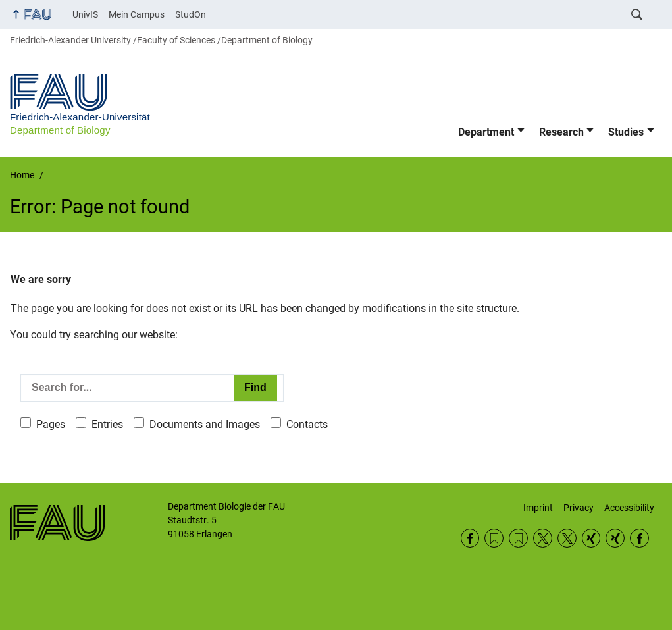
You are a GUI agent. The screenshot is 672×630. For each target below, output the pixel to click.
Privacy (579, 508)
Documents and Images (205, 424)
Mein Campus (137, 14)
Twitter (543, 538)
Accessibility (629, 508)
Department (486, 132)
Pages (51, 424)
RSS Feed (494, 538)
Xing (591, 538)
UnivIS (85, 14)
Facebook (470, 538)
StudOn (191, 14)
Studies (626, 132)
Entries (107, 424)
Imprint (538, 508)
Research (561, 132)
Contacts (307, 424)
